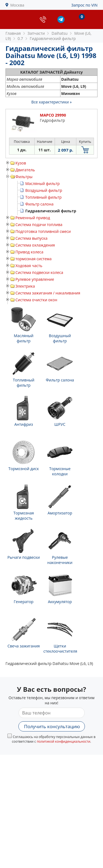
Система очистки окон (36, 300)
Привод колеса (29, 252)
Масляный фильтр (42, 183)
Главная (13, 33)
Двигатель (25, 170)
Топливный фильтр (43, 197)
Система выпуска (31, 238)
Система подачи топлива (39, 225)
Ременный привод (33, 218)
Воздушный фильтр (44, 190)
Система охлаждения (35, 245)
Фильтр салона (39, 204)
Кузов (21, 163)
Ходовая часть (29, 266)
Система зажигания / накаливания (48, 293)
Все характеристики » (51, 102)
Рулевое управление (35, 279)
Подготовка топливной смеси (43, 231)
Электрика (25, 286)
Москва (17, 5)
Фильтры (24, 177)
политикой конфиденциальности (64, 741)
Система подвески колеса (39, 272)
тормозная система (34, 259)
